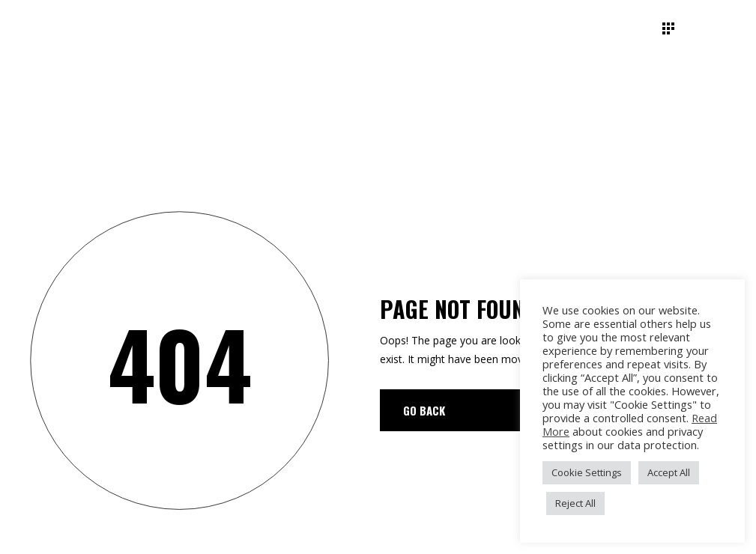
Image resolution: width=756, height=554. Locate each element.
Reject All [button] (575, 503)
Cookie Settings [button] (587, 472)
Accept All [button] (669, 472)
